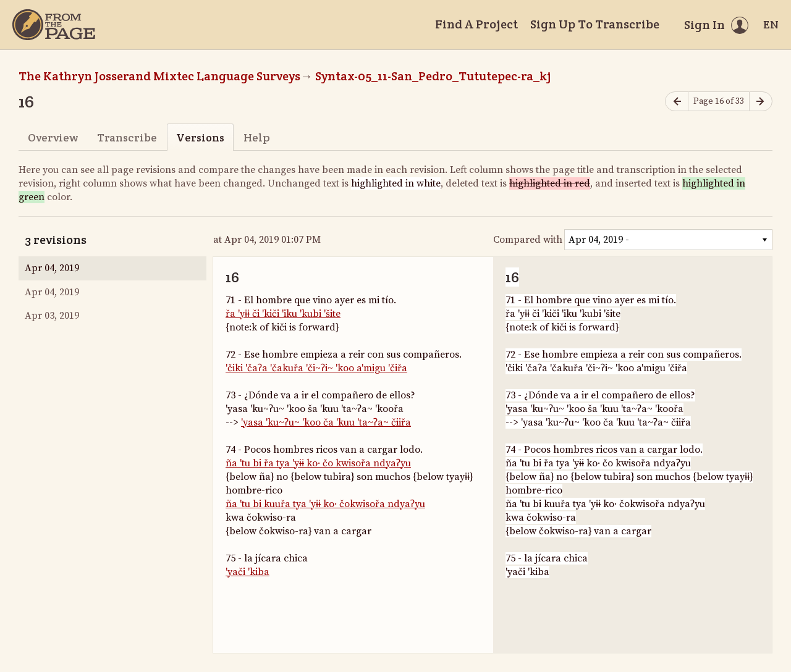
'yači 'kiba (247, 572)
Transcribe (127, 137)
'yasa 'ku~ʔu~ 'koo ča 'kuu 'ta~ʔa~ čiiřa (326, 422)
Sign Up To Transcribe (595, 24)
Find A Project (476, 24)
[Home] (54, 25)
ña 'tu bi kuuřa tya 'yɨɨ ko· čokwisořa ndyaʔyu (325, 504)
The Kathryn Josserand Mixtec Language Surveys (159, 76)
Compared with (528, 240)
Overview (53, 137)
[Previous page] (677, 102)
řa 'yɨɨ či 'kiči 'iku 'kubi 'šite (283, 314)
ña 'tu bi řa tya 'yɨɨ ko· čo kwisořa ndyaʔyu (318, 463)
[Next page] (761, 102)
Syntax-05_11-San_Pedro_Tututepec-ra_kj (433, 76)
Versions (200, 137)
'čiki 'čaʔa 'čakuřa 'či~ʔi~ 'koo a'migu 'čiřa (316, 368)
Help (257, 137)
